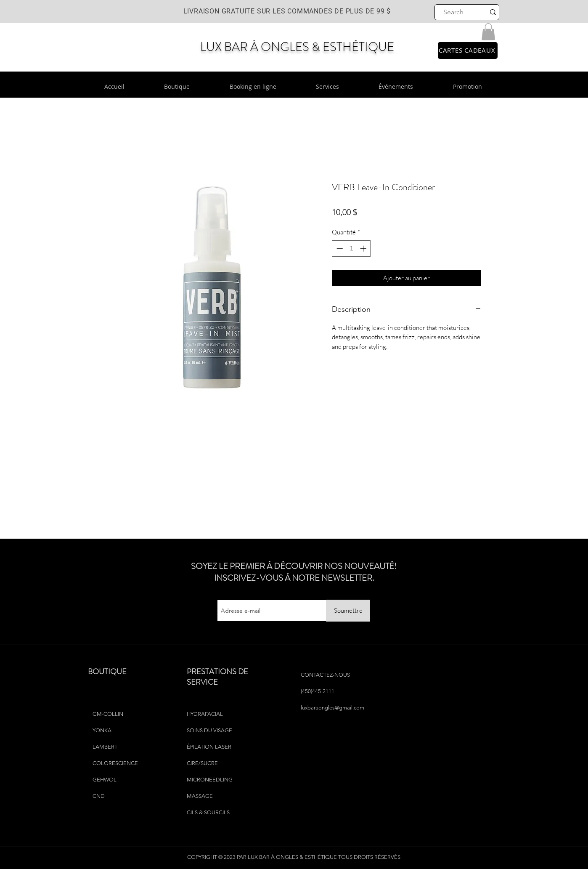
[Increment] (364, 248)
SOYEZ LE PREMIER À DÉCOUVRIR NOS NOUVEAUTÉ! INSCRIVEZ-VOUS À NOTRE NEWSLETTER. (294, 572)
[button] (488, 32)
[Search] (454, 12)
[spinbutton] (351, 248)
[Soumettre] (348, 611)
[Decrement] (339, 248)
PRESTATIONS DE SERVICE (217, 677)
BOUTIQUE (107, 672)
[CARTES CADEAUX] (468, 50)
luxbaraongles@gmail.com (332, 708)
